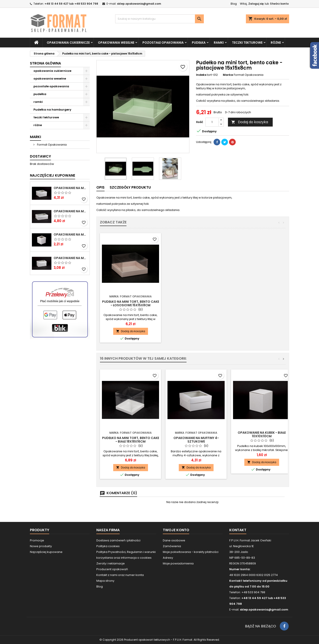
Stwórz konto (279, 4)
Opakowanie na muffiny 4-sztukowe (71, 188)
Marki (35, 137)
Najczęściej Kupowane (53, 175)
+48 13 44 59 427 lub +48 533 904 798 (71, 4)
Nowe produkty (41, 546)
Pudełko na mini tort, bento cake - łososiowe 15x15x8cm (196, 303)
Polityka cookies (108, 546)
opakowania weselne (116, 43)
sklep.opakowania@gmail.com (139, 4)
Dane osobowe (174, 540)
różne (276, 43)
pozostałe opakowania (163, 43)
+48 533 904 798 (253, 592)
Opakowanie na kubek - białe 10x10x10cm (262, 434)
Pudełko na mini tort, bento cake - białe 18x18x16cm (131, 440)
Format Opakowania (52, 145)
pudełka (199, 43)
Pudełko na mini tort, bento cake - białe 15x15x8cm (131, 303)
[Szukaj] (159, 19)
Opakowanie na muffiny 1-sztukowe (71, 234)
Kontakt (238, 530)
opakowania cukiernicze (68, 43)
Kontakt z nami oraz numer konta (120, 575)
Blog (234, 4)
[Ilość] (212, 122)
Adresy (168, 558)
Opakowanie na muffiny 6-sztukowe (71, 211)
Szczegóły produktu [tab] (130, 187)
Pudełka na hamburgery (52, 110)
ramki (219, 43)
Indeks (201, 75)
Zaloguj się (256, 4)
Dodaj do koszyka (250, 122)
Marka (228, 75)
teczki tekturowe (247, 43)
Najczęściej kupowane (46, 552)
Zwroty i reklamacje (111, 563)
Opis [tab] (100, 187)
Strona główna (45, 63)
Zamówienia (172, 546)
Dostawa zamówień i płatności (118, 540)
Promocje (37, 540)
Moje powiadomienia (178, 563)
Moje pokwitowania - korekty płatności (191, 552)
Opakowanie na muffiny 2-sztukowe (71, 258)
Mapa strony (105, 581)
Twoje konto (176, 530)
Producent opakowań (112, 569)
